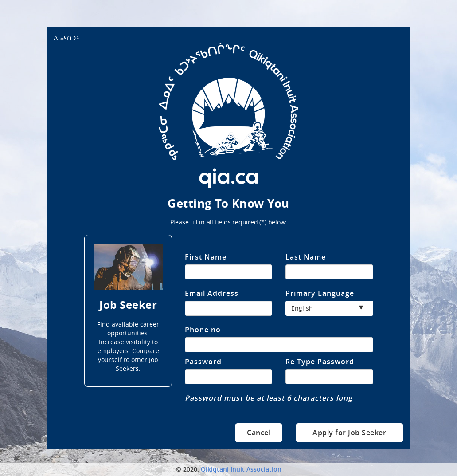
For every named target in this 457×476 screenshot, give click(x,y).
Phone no (203, 330)
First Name (206, 257)
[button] (329, 308)
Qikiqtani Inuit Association (241, 469)
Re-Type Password (320, 362)
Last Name (306, 257)
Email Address (212, 293)
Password (203, 362)
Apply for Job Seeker (349, 433)
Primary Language (320, 293)
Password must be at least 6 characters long (269, 398)
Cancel (259, 433)
